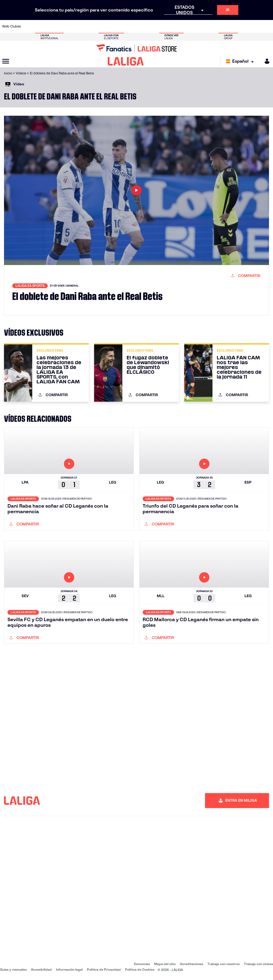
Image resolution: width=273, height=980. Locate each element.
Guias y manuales (13, 969)
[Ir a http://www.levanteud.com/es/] (129, 26)
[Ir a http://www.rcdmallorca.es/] (179, 26)
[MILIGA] (265, 61)
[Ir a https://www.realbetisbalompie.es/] (192, 26)
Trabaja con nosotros (224, 964)
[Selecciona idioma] (241, 61)
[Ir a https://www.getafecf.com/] (104, 26)
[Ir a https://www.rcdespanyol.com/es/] (167, 26)
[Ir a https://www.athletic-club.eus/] (29, 26)
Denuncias (142, 964)
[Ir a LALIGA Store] (136, 48)
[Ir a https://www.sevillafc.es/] (242, 26)
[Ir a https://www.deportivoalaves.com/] (67, 26)
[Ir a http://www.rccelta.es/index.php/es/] (154, 26)
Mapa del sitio (165, 964)
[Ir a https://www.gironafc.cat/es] (117, 26)
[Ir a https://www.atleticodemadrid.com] (42, 26)
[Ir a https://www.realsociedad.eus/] (229, 26)
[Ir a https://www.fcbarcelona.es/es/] (92, 26)
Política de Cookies (140, 969)
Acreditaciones (192, 964)
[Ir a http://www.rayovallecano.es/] (142, 26)
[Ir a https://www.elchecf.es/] (79, 26)
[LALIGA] (126, 61)
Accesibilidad (41, 969)
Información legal (69, 969)
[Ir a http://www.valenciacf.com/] (254, 26)
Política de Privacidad (104, 969)
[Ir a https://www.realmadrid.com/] (204, 26)
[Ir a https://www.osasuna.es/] (54, 26)
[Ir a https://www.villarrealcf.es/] (267, 26)
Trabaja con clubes (258, 964)
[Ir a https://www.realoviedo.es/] (217, 26)
